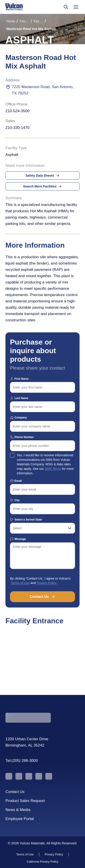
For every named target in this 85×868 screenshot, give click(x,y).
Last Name (19, 398)
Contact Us (42, 597)
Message (18, 539)
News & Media (18, 810)
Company (18, 418)
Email (16, 481)
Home (11, 21)
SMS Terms (53, 469)
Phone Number (22, 437)
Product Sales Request (25, 801)
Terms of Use (20, 583)
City (15, 500)
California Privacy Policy (42, 862)
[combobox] (42, 528)
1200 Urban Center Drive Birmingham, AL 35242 (27, 742)
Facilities (38, 21)
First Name (19, 379)
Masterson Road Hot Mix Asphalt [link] (31, 29)
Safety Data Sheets (42, 176)
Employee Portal (20, 819)
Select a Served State (26, 520)
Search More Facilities (43, 186)
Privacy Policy (47, 583)
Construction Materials (24, 21)
